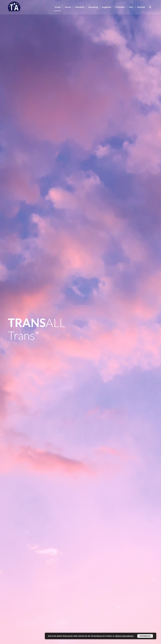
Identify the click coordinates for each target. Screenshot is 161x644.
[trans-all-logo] (14, 7)
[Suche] (150, 7)
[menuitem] (58, 7)
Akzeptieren (145, 636)
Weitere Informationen (125, 636)
